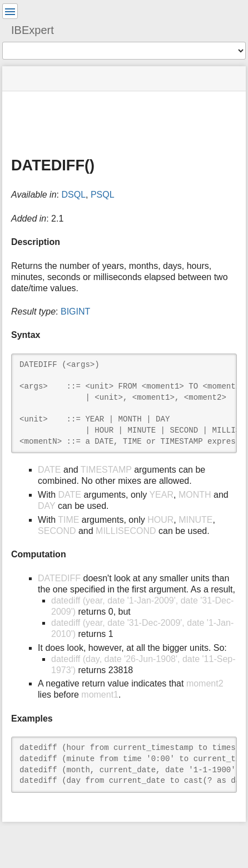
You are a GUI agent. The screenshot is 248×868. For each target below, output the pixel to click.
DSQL (73, 195)
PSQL (103, 195)
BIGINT (75, 312)
